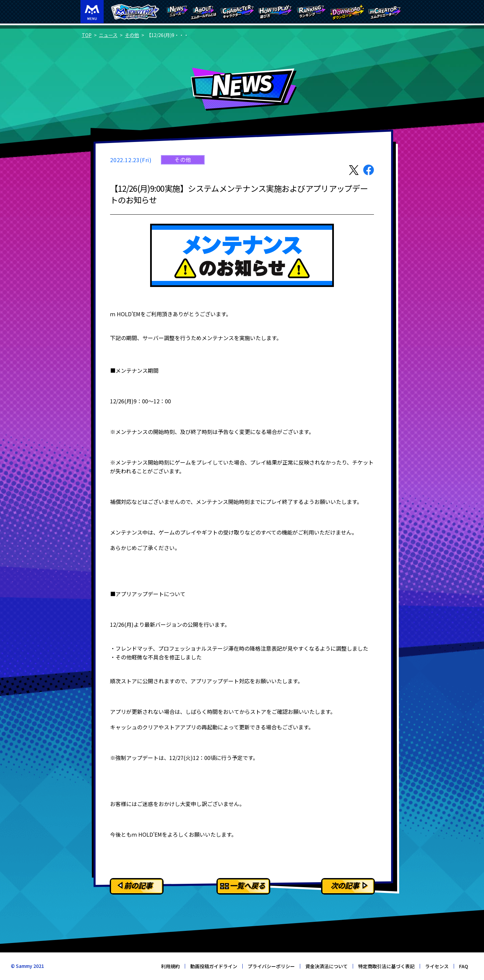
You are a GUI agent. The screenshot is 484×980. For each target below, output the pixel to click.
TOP (87, 35)
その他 (132, 35)
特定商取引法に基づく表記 (386, 966)
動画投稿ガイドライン (214, 966)
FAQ (464, 966)
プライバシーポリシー (271, 966)
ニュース (108, 35)
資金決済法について (326, 966)
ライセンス (437, 966)
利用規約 (170, 966)
